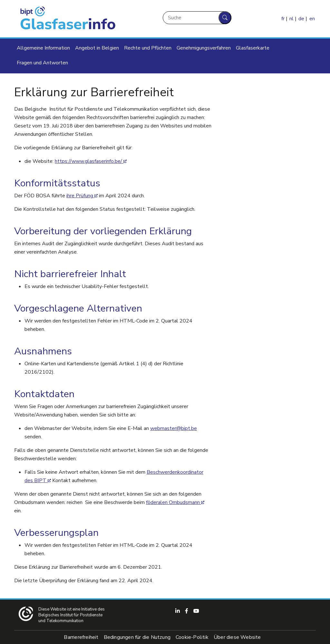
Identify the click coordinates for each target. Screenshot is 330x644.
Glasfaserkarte (253, 48)
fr (283, 19)
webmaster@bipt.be (174, 428)
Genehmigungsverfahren (204, 48)
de (301, 19)
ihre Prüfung (80, 196)
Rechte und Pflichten (148, 48)
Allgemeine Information (43, 48)
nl (291, 19)
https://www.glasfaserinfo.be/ (88, 161)
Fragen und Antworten (42, 63)
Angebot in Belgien (97, 48)
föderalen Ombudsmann (173, 502)
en (312, 19)
